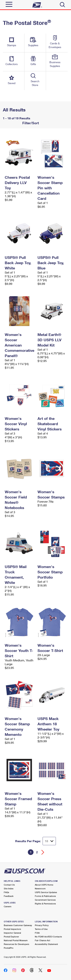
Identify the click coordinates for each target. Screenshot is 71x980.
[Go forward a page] (43, 852)
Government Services (45, 900)
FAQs (6, 892)
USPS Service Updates (46, 892)
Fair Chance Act (43, 940)
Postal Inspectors (12, 929)
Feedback (9, 896)
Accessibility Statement (46, 944)
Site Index (9, 888)
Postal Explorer (11, 937)
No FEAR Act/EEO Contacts (48, 937)
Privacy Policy (42, 925)
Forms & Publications (45, 896)
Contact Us (9, 885)
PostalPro (9, 948)
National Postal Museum (16, 940)
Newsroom (40, 888)
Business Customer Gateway (18, 925)
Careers (8, 906)
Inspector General (12, 933)
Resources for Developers (16, 944)
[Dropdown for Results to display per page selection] (49, 841)
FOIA (37, 933)
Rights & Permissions (45, 904)
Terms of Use (41, 929)
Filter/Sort (30, 123)
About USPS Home (44, 885)
